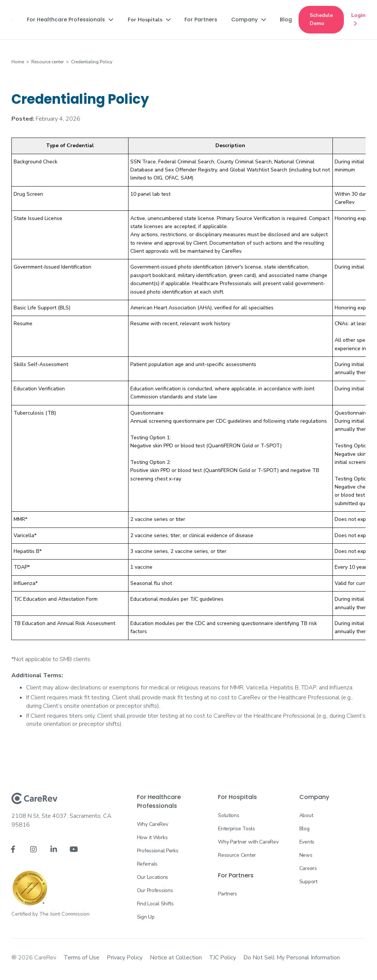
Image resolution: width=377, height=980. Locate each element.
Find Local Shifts (155, 904)
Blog (304, 829)
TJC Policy (223, 958)
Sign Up (146, 917)
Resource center (47, 62)
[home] (12, 19)
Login (358, 20)
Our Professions (155, 890)
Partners (228, 894)
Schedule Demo (321, 19)
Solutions (228, 815)
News (306, 855)
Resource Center (237, 855)
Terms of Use (82, 958)
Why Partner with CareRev (248, 842)
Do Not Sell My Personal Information (292, 958)
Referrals (147, 864)
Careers (308, 868)
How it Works (152, 837)
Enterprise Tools (237, 829)
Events (307, 842)
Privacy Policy (125, 958)
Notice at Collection (176, 958)
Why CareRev (153, 824)
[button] (70, 19)
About (306, 815)
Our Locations (153, 877)
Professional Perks (158, 851)
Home (18, 62)
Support (308, 882)
